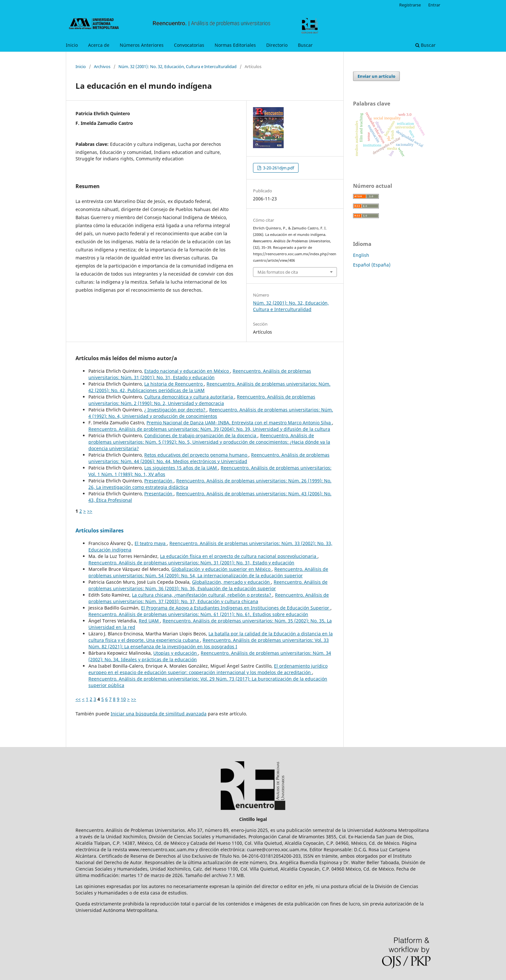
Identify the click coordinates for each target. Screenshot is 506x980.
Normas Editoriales (235, 45)
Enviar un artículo (376, 76)
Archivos (102, 66)
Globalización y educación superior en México (222, 569)
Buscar (305, 45)
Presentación (159, 481)
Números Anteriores (142, 45)
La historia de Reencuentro (174, 384)
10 (123, 699)
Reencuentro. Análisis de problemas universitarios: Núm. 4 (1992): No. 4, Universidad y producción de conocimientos (211, 413)
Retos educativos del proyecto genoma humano (196, 455)
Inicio (72, 45)
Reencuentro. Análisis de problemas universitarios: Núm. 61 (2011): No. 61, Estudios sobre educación (198, 614)
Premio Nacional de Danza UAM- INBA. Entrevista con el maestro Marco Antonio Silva (239, 423)
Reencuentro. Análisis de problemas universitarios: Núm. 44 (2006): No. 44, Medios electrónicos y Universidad (209, 458)
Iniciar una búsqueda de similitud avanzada (159, 714)
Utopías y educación (176, 653)
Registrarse (410, 5)
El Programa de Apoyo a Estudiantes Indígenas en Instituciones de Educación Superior (236, 608)
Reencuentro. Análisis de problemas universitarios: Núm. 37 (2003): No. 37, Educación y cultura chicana (209, 598)
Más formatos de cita (278, 272)
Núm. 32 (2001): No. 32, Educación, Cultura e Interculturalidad (177, 66)
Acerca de (99, 45)
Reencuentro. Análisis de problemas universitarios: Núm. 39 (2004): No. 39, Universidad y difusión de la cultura (209, 429)
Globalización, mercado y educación (232, 582)
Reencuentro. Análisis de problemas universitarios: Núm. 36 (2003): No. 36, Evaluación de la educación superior (208, 585)
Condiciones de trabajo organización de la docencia (201, 435)
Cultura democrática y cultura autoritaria (189, 397)
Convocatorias (189, 45)
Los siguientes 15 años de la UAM (181, 468)
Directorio (277, 45)
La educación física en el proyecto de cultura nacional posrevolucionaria (239, 556)
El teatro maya (151, 543)
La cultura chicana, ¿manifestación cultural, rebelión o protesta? (202, 595)
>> (90, 511)
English (361, 255)
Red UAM (149, 621)
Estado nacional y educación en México (187, 371)
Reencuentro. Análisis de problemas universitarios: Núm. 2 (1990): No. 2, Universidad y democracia (202, 400)
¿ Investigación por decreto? (175, 410)
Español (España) (372, 265)
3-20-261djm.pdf (278, 168)
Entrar (434, 5)
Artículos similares (100, 530)
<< (78, 699)
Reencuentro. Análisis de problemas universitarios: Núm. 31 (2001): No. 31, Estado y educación (200, 374)
